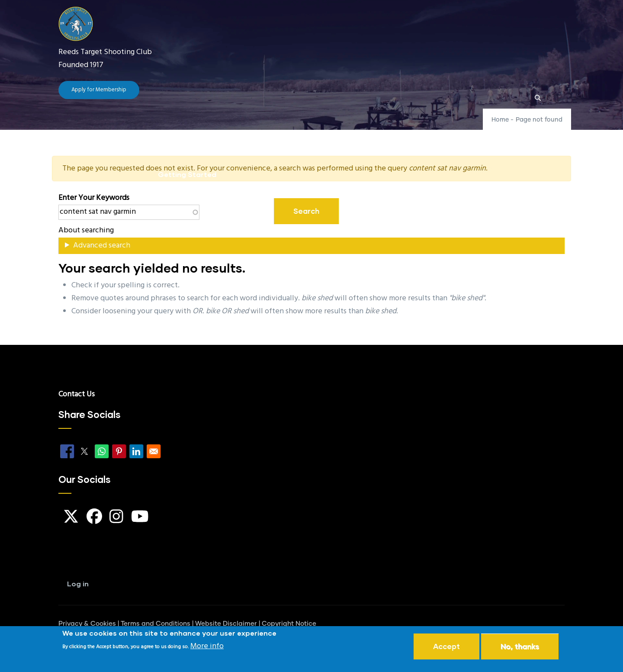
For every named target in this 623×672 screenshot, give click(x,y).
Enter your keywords (94, 198)
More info (207, 647)
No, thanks (520, 647)
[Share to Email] (154, 451)
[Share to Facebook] (67, 451)
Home (168, 133)
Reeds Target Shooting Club (105, 52)
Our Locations (427, 133)
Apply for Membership (99, 90)
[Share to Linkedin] (136, 451)
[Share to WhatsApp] (102, 451)
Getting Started (187, 174)
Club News (275, 133)
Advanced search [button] (102, 246)
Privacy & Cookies (87, 624)
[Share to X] (84, 451)
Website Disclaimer (226, 624)
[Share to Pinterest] (119, 451)
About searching (86, 230)
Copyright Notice (289, 624)
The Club (216, 133)
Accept (446, 647)
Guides (364, 133)
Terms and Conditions (156, 624)
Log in (78, 584)
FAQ (323, 133)
